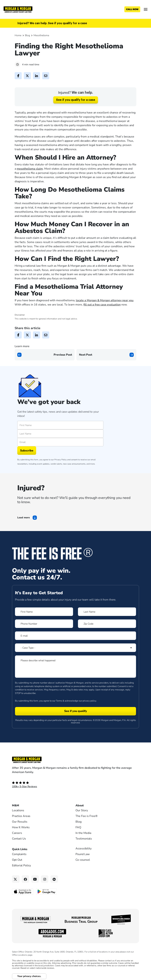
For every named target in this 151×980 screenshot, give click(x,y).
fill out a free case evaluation (102, 305)
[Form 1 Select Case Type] (75, 648)
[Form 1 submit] (75, 711)
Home (18, 35)
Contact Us (19, 839)
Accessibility (84, 849)
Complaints (19, 854)
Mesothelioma (41, 35)
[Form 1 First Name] (44, 612)
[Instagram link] (45, 879)
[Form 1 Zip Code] (107, 624)
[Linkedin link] (54, 879)
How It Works (21, 827)
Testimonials (84, 839)
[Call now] (132, 9)
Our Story (82, 810)
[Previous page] (45, 355)
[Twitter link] (16, 879)
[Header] (18, 9)
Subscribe (27, 451)
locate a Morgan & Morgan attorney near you (105, 300)
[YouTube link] (35, 879)
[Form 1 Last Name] (107, 612)
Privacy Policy (61, 460)
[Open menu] (146, 9)
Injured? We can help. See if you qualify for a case (52, 23)
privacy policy (89, 701)
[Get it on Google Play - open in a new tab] (47, 891)
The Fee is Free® (87, 816)
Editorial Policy (21, 865)
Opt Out (17, 860)
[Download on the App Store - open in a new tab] (23, 891)
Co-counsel (83, 860)
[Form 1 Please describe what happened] (75, 667)
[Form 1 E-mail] (75, 636)
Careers (17, 833)
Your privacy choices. (29, 976)
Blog (27, 35)
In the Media (83, 833)
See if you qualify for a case (76, 100)
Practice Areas (21, 816)
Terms (59, 701)
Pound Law (83, 854)
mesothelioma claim (30, 169)
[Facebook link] (25, 879)
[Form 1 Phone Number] (44, 624)
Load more (24, 518)
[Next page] (106, 355)
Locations (18, 810)
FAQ (78, 827)
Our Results (20, 822)
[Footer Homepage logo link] (75, 760)
